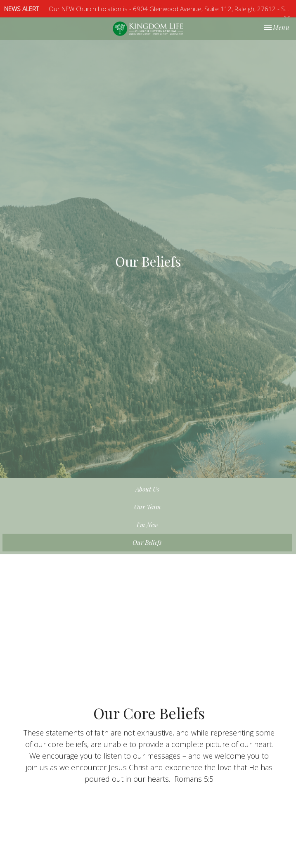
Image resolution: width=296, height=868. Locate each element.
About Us (147, 489)
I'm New (147, 525)
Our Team (147, 507)
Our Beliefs (147, 542)
